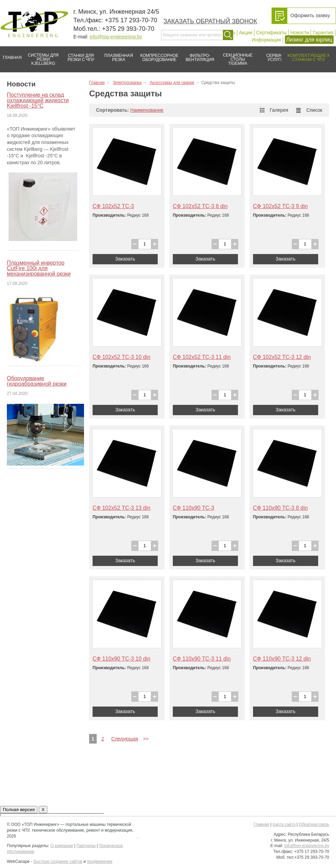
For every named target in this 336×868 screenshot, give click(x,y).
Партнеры (86, 846)
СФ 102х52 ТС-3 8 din (200, 206)
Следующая (125, 739)
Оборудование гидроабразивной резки (37, 381)
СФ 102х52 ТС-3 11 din (202, 357)
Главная (11, 55)
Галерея (274, 110)
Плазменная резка (116, 55)
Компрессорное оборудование (158, 55)
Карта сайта (284, 824)
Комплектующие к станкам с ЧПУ (305, 55)
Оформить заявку (310, 15)
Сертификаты (271, 33)
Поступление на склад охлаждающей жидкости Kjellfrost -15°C (38, 100)
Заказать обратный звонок (210, 21)
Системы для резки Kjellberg (41, 56)
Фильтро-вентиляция (198, 55)
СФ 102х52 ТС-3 (113, 206)
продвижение (100, 861)
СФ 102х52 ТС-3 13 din (122, 508)
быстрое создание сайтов (58, 861)
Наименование (147, 110)
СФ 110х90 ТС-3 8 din (280, 508)
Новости (300, 33)
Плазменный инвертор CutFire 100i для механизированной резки (39, 268)
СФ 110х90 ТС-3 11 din (202, 659)
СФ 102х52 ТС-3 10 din (122, 357)
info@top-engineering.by (116, 37)
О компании (62, 846)
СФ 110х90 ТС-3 (194, 508)
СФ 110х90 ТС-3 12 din (282, 659)
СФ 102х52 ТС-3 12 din (282, 357)
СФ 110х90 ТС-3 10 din (122, 659)
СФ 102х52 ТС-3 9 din (280, 206)
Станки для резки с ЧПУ (78, 55)
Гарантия (323, 33)
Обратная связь (314, 824)
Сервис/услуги (275, 58)
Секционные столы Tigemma (236, 56)
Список (309, 110)
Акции (246, 33)
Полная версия (19, 810)
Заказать (125, 259)
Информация (266, 40)
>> (146, 739)
